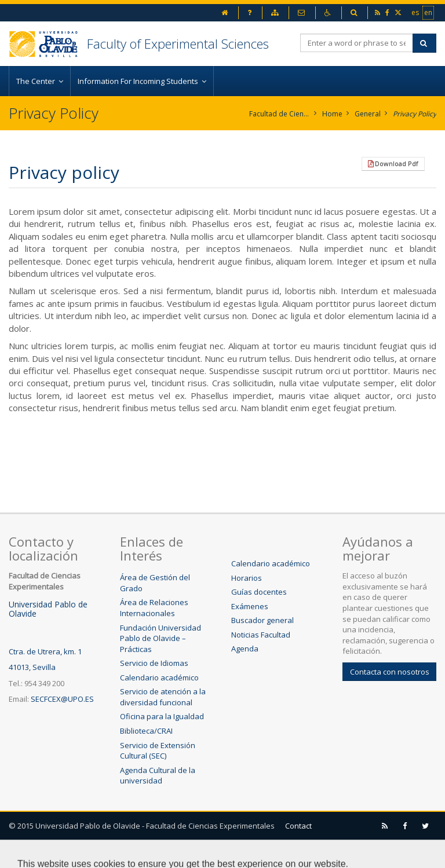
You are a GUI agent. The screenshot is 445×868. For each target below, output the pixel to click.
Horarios (247, 578)
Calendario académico (159, 677)
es (416, 12)
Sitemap (109, 854)
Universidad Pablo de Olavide (48, 609)
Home (332, 114)
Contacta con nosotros (390, 672)
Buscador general (262, 620)
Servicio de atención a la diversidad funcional (163, 697)
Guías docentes (259, 592)
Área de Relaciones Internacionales (154, 608)
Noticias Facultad (261, 635)
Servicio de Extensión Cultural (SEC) (158, 751)
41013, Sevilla (32, 667)
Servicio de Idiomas (154, 663)
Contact (298, 826)
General (368, 114)
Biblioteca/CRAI (146, 731)
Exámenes (250, 606)
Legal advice (48, 854)
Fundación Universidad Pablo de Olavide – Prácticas (161, 638)
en (429, 12)
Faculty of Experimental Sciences (178, 43)
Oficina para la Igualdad (162, 716)
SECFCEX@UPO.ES (62, 699)
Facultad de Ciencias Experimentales (280, 114)
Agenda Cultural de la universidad (158, 776)
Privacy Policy (415, 114)
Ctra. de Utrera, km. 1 (45, 651)
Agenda (245, 649)
